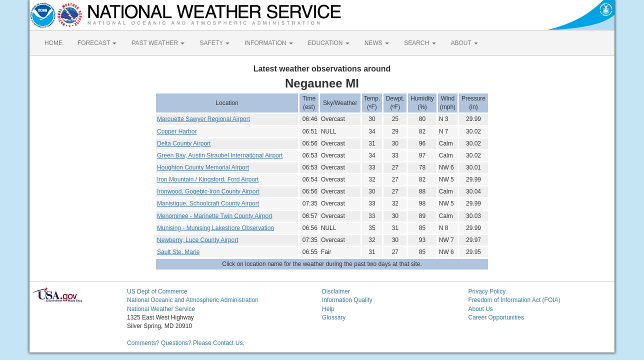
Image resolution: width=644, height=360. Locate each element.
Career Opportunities (496, 317)
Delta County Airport (184, 143)
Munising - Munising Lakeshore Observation (215, 228)
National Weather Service (161, 309)
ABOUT (464, 43)
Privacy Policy (487, 291)
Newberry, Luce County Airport (198, 240)
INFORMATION (268, 43)
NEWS (377, 43)
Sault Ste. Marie (178, 252)
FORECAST (97, 43)
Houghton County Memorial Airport (203, 167)
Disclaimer (336, 291)
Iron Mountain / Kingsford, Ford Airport (208, 179)
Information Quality (347, 300)
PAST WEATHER (158, 43)
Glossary (334, 317)
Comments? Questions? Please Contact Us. (186, 343)
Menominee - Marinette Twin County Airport (215, 216)
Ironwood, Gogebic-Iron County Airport (208, 191)
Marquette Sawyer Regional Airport (203, 119)
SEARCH (420, 43)
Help (328, 309)
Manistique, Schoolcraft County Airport (208, 203)
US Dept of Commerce (157, 291)
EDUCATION (329, 43)
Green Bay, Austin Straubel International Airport (220, 155)
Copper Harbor (177, 131)
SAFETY (214, 43)
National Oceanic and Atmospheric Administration (193, 300)
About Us (481, 309)
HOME (53, 43)
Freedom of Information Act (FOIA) (514, 300)
